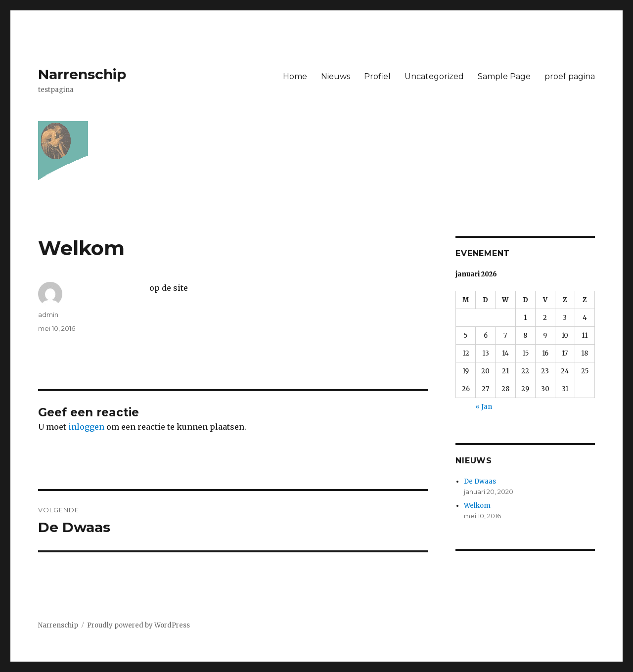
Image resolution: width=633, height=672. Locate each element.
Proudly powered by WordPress (138, 625)
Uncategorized (434, 76)
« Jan (484, 407)
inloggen (86, 427)
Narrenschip (82, 74)
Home (295, 76)
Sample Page (504, 76)
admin (48, 314)
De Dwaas (480, 481)
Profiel (377, 76)
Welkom (477, 506)
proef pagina (570, 76)
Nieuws (336, 76)
